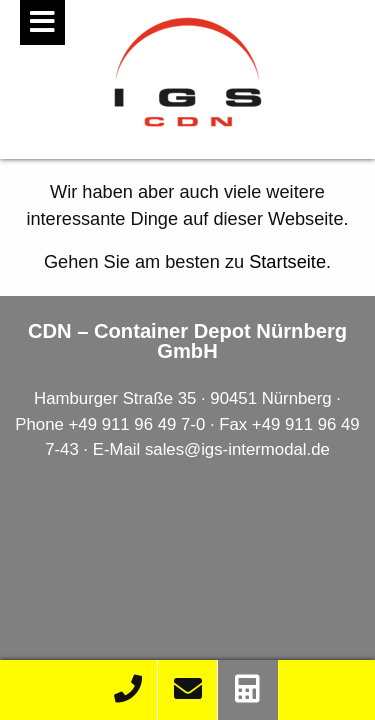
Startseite (287, 262)
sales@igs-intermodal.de (237, 449)
